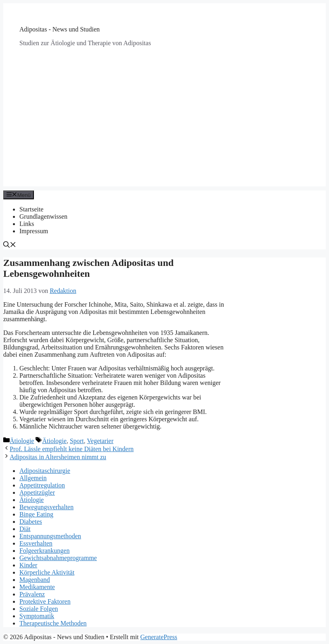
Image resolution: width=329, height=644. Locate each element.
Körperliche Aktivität (47, 572)
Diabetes (31, 522)
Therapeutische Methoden (53, 623)
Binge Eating (36, 514)
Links (27, 224)
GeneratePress (159, 637)
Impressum (34, 231)
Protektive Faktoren (45, 601)
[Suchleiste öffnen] (10, 246)
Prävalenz (32, 594)
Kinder (28, 565)
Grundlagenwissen (43, 216)
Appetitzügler (37, 492)
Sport (77, 441)
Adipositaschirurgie (45, 471)
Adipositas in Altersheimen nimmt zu (58, 457)
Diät (25, 529)
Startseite (31, 209)
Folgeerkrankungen (44, 551)
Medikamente (37, 587)
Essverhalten (36, 543)
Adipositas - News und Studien (60, 29)
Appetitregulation (42, 485)
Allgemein (33, 478)
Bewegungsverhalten (46, 507)
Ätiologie (22, 441)
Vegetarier (100, 441)
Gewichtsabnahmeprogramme (58, 558)
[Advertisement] (164, 130)
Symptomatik (37, 616)
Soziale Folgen (39, 609)
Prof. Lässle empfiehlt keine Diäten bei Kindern (72, 449)
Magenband (35, 580)
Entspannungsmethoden (50, 536)
